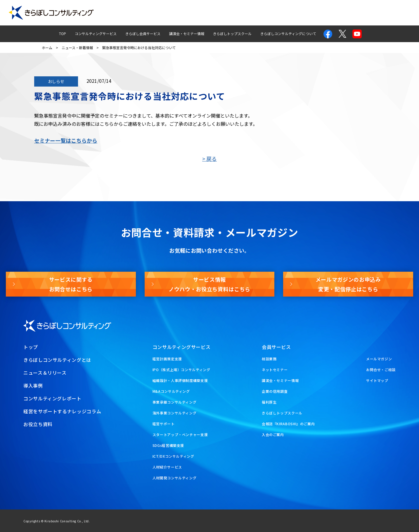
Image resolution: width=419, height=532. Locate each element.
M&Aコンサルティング (171, 391)
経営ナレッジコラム (285, 13)
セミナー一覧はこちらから (66, 140)
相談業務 (269, 359)
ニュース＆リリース (45, 373)
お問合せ (323, 13)
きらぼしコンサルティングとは (57, 360)
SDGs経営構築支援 (168, 445)
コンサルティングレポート (232, 13)
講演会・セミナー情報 (187, 33)
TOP (63, 33)
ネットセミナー (275, 370)
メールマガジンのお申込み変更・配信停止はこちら (348, 284)
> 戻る (209, 159)
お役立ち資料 (396, 13)
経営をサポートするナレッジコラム (62, 411)
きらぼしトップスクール (232, 33)
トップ (31, 347)
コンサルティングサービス (96, 33)
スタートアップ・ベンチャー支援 (180, 434)
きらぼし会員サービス (143, 33)
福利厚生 (269, 402)
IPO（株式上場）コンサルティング (181, 370)
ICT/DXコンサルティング (173, 456)
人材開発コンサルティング (175, 478)
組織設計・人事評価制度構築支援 (180, 380)
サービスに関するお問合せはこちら (71, 284)
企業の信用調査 (275, 391)
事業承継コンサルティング (175, 402)
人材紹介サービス (167, 467)
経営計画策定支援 (167, 359)
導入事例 (189, 13)
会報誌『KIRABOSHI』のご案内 (288, 424)
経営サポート (164, 424)
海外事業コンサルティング (175, 413)
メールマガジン (358, 13)
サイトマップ (377, 380)
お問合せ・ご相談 (381, 370)
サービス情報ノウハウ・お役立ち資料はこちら (209, 284)
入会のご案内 (273, 434)
